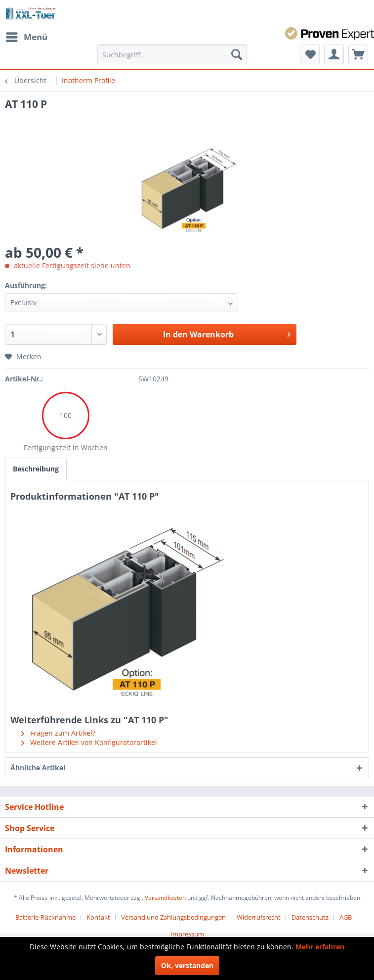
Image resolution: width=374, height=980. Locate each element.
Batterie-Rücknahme (45, 917)
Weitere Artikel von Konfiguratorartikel (89, 742)
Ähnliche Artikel (38, 768)
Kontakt (98, 917)
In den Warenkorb (227, 333)
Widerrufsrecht (259, 917)
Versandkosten (165, 898)
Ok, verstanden (187, 965)
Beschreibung (36, 469)
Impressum (187, 934)
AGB (346, 917)
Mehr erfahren (320, 947)
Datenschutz (310, 917)
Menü (27, 36)
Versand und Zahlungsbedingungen (173, 917)
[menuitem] (26, 37)
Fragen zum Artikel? (58, 733)
